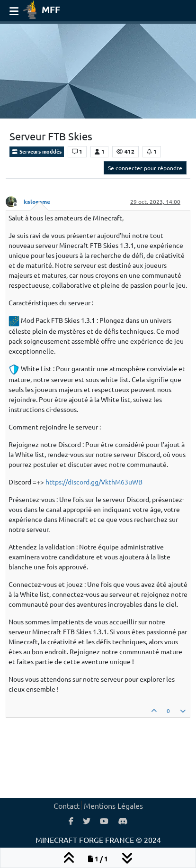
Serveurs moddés (37, 151)
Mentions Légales (113, 805)
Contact (67, 805)
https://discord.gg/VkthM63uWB (94, 482)
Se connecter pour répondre (145, 168)
